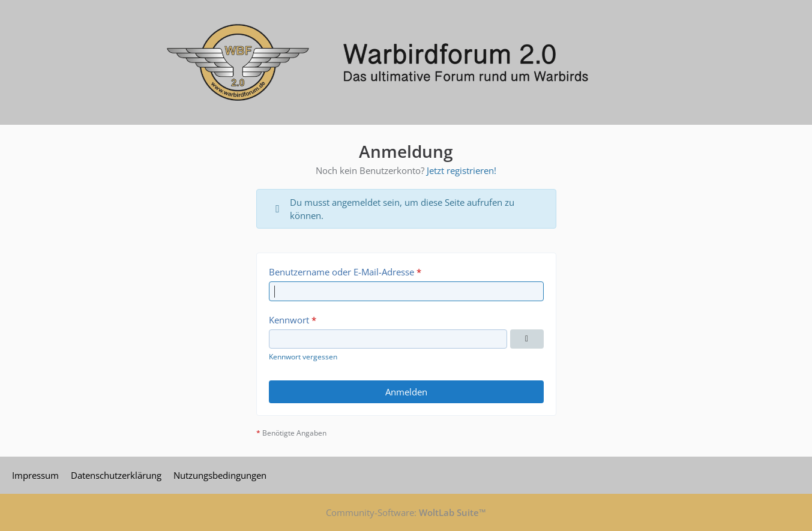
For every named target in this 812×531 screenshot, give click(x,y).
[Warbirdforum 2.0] (406, 62)
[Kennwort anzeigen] (527, 339)
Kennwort (289, 320)
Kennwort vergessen (303, 357)
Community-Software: (406, 512)
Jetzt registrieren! (462, 170)
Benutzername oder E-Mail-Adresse (341, 272)
